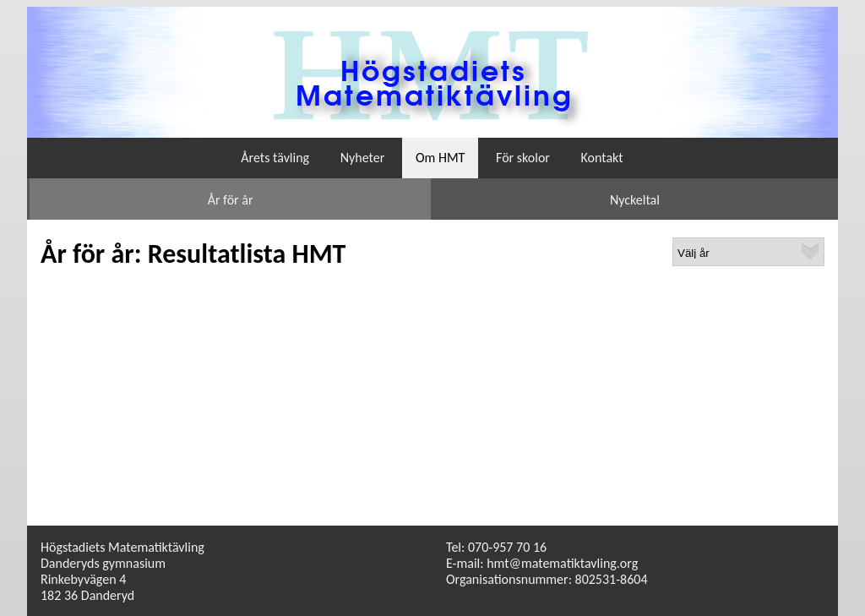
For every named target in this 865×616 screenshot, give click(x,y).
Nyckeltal (635, 200)
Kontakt (602, 158)
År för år (231, 200)
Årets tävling (275, 158)
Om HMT (440, 158)
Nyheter (363, 158)
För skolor (523, 158)
